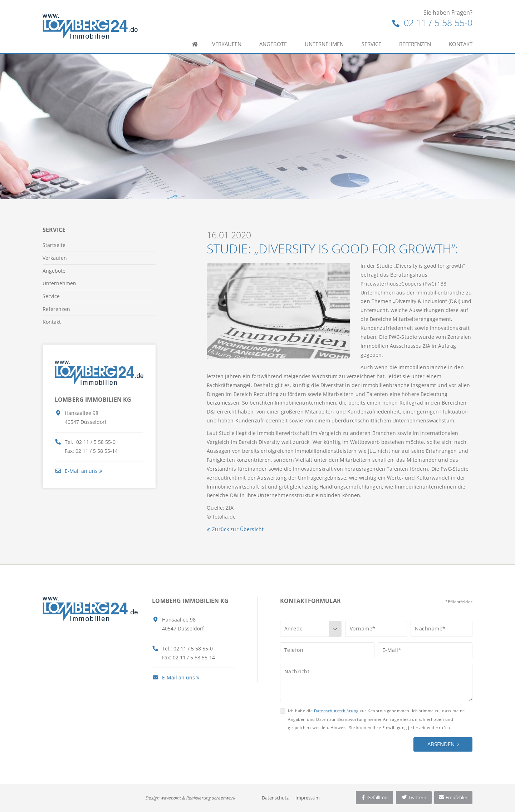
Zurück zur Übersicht (238, 529)
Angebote (273, 44)
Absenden (441, 744)
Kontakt (461, 44)
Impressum (308, 798)
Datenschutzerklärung (336, 711)
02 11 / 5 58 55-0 (432, 23)
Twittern (414, 797)
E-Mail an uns (76, 471)
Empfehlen (453, 797)
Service (371, 44)
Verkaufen (227, 44)
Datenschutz (275, 798)
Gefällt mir (374, 797)
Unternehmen (324, 44)
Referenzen (415, 44)
